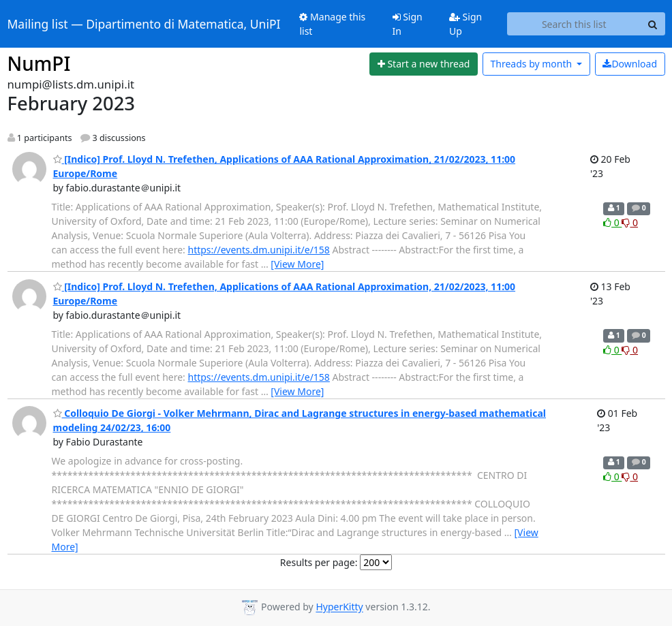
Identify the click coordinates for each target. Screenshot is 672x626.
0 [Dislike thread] (630, 222)
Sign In (408, 24)
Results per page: (319, 562)
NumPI (39, 63)
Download (630, 64)
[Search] (653, 24)
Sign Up (465, 24)
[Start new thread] (424, 64)
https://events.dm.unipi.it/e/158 (259, 250)
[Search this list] (574, 24)
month (532, 64)
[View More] (297, 264)
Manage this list (332, 24)
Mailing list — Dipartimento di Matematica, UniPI (144, 24)
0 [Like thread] (612, 222)
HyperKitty (339, 607)
